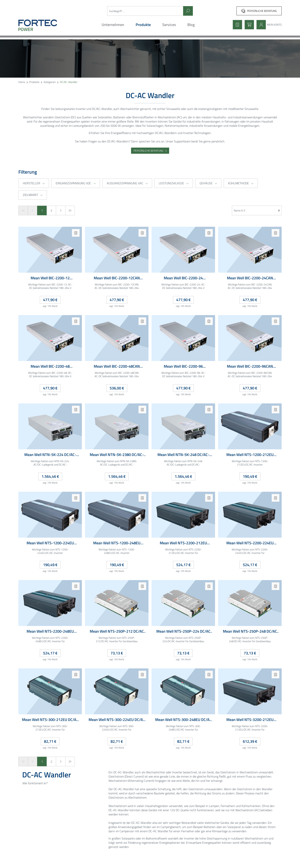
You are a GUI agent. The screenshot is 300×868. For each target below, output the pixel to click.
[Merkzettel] (236, 25)
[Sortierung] (257, 210)
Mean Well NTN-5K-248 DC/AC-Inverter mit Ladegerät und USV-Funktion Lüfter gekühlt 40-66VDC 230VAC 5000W (183, 455)
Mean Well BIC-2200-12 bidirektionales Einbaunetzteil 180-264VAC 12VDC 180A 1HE (50, 278)
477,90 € (50, 300)
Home (22, 82)
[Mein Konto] (268, 25)
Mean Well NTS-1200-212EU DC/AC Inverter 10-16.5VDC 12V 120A (250, 455)
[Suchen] (188, 11)
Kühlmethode (241, 183)
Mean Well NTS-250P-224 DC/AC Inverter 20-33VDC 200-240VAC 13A (183, 631)
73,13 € (117, 653)
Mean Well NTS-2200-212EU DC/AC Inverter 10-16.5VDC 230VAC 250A (183, 543)
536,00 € (117, 388)
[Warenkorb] (248, 25)
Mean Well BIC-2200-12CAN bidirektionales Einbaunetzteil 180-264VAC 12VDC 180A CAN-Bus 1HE (117, 278)
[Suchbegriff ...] (145, 11)
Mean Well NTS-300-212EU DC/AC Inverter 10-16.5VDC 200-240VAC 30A (50, 720)
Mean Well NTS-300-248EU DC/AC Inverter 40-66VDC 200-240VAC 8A (183, 720)
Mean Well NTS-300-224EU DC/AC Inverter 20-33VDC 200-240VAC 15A (117, 720)
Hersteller (34, 183)
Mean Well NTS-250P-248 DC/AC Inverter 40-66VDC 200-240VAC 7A (250, 631)
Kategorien (50, 82)
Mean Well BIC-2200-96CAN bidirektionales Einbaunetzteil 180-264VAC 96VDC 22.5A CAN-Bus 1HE (250, 366)
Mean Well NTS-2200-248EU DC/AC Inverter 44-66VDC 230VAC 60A (50, 631)
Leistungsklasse (174, 183)
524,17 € (183, 565)
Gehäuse (208, 183)
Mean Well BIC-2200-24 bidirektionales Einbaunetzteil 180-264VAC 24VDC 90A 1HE (183, 278)
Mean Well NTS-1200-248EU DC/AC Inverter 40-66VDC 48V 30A (117, 543)
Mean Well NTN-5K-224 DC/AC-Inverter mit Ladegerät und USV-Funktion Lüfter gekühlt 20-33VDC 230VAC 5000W (50, 455)
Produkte (34, 82)
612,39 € (250, 741)
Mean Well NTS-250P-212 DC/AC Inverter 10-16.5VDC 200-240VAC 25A (117, 631)
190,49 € (250, 476)
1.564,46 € (50, 476)
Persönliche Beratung (259, 11)
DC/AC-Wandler (69, 82)
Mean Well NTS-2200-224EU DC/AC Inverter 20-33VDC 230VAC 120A (250, 543)
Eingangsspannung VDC (76, 183)
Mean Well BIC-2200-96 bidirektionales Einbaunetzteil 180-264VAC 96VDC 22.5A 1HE (183, 366)
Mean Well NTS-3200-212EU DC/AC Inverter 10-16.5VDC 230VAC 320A (250, 720)
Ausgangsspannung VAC (127, 183)
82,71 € (50, 741)
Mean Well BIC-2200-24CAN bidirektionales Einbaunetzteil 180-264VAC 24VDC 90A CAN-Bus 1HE (250, 278)
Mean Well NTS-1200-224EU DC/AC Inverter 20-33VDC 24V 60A (50, 543)
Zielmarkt (33, 195)
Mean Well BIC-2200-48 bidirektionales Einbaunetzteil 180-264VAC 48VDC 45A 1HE (50, 366)
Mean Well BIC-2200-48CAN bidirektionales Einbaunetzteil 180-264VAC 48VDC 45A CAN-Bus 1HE (117, 366)
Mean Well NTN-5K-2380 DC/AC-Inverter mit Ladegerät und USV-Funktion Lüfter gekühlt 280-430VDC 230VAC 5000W (117, 455)
